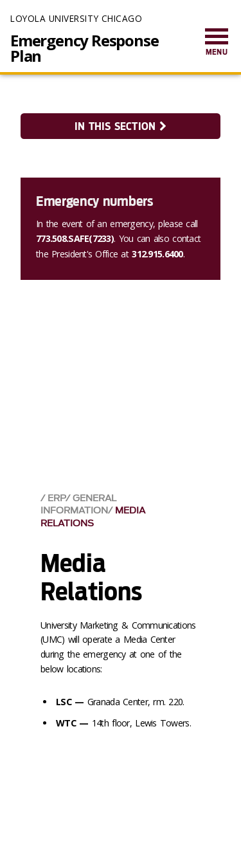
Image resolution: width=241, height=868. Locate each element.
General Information (78, 504)
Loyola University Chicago (76, 18)
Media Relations (93, 517)
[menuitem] (217, 43)
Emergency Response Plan (84, 48)
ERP (57, 498)
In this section (120, 126)
